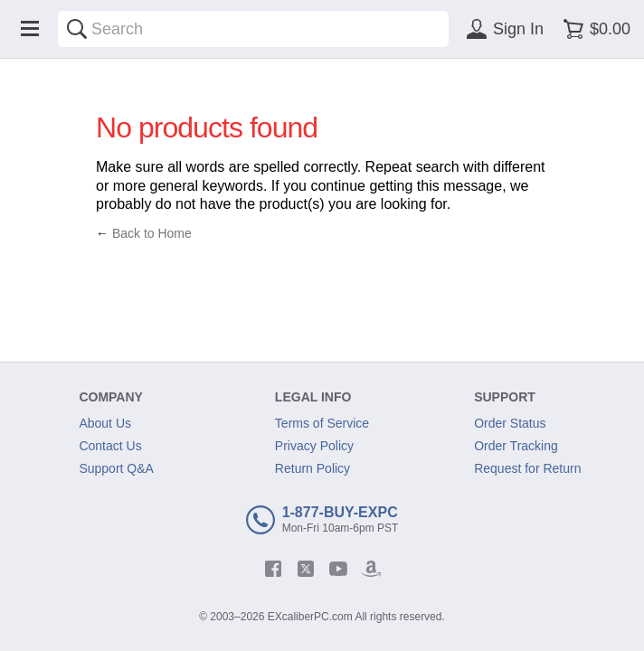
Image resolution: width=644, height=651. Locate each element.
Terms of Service (322, 423)
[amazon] (371, 569)
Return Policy (313, 468)
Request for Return (527, 468)
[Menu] (30, 29)
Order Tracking (516, 446)
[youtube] (338, 569)
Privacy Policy (314, 446)
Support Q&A (116, 468)
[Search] (77, 29)
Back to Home (152, 233)
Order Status (510, 423)
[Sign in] (502, 29)
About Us (105, 423)
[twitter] (306, 569)
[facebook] (273, 569)
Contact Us (110, 446)
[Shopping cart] (594, 29)
